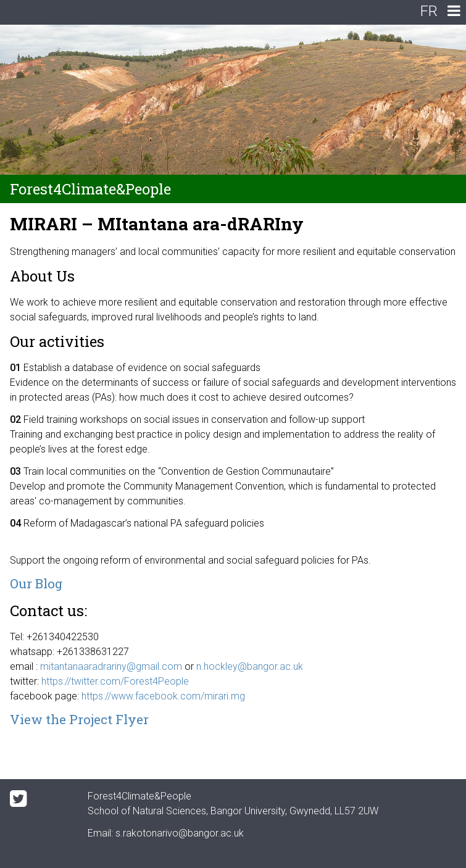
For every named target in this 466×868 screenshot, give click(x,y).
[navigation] (454, 12)
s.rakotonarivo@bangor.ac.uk (180, 833)
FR (429, 11)
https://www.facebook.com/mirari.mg (163, 696)
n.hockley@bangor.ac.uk (250, 666)
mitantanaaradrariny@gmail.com (111, 666)
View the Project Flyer (79, 719)
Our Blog (36, 583)
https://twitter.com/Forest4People (115, 681)
